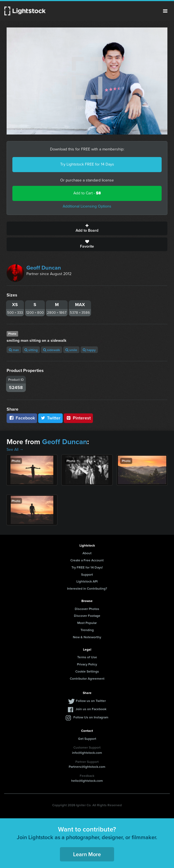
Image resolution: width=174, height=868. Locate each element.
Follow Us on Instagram (91, 717)
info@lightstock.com (87, 753)
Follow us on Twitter (91, 701)
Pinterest (78, 418)
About (87, 553)
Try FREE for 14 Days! (87, 567)
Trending (87, 630)
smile (71, 350)
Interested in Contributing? (87, 588)
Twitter (51, 418)
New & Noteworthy (87, 637)
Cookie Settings (87, 671)
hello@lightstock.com (87, 781)
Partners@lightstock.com (87, 767)
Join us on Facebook (91, 709)
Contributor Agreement (87, 678)
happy (89, 350)
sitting (31, 350)
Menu (165, 11)
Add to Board (87, 228)
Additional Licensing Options (87, 206)
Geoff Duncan (44, 268)
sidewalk (52, 350)
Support (87, 574)
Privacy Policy (87, 664)
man (14, 350)
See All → (15, 450)
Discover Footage (87, 616)
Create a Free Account (87, 560)
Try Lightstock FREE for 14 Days (87, 164)
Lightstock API (87, 581)
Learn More (87, 854)
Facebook (22, 418)
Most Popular (87, 623)
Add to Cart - (87, 193)
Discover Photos (87, 609)
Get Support (87, 739)
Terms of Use (87, 657)
